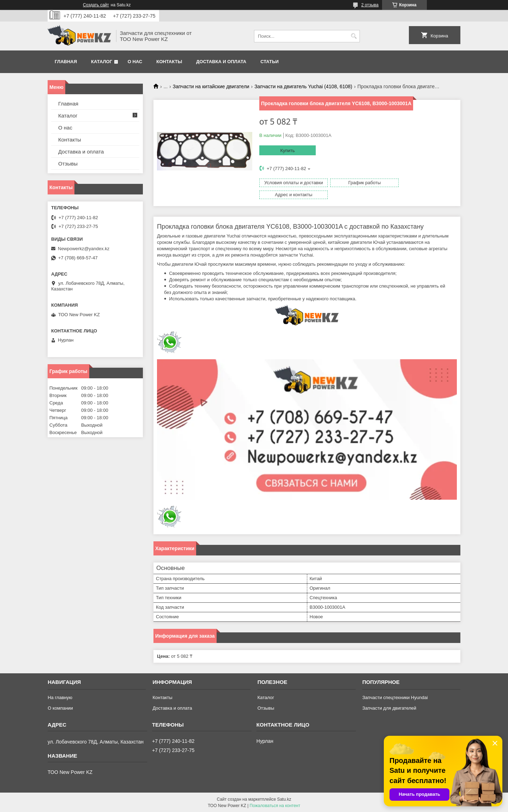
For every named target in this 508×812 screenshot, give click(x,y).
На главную (60, 697)
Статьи (270, 62)
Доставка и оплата (221, 62)
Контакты (169, 62)
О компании (60, 708)
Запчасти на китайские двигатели (211, 86)
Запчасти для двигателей (389, 708)
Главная (66, 62)
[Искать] (354, 36)
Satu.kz (284, 799)
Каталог (102, 62)
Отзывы (68, 164)
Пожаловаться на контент (275, 805)
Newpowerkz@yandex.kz (84, 249)
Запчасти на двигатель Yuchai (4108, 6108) (303, 86)
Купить (287, 151)
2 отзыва (370, 5)
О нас (135, 62)
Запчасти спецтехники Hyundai (395, 697)
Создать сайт (96, 5)
